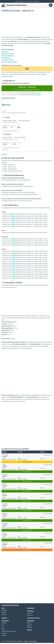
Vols (3, 608)
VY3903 (13, 253)
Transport (5, 621)
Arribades (4, 610)
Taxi (3, 625)
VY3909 (13, 260)
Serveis (29, 623)
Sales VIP (30, 625)
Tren (3, 627)
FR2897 (13, 220)
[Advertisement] (27, 24)
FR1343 (13, 214)
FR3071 (13, 222)
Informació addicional (8, 56)
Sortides (4, 612)
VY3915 (13, 266)
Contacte (26, 641)
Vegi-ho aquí (38, 93)
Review (29, 630)
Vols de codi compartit (8, 54)
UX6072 (13, 243)
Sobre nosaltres (33, 641)
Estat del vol (5, 52)
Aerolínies (31, 608)
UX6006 (14, 239)
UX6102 (13, 245)
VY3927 (13, 278)
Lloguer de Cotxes (33, 618)
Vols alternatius (6, 58)
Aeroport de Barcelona (17, 5)
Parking (4, 618)
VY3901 (13, 251)
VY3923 (13, 274)
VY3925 (13, 276)
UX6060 (14, 241)
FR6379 (13, 226)
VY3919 (13, 270)
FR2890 (13, 218)
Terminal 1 (30, 613)
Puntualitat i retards (7, 60)
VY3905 (13, 255)
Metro (3, 629)
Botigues (30, 627)
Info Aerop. (31, 621)
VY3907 (13, 257)
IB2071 (13, 233)
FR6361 (13, 224)
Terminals (31, 611)
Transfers (4, 633)
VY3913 (13, 264)
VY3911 (13, 262)
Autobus (4, 623)
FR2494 (13, 216)
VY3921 (13, 272)
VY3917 (13, 268)
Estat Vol (4, 614)
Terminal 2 (30, 615)
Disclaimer (20, 641)
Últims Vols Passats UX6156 (9, 62)
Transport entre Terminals (9, 631)
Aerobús (4, 635)
